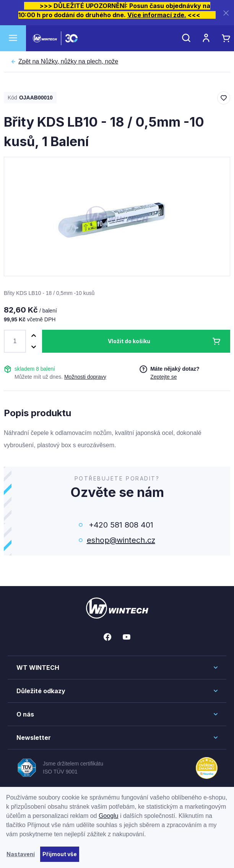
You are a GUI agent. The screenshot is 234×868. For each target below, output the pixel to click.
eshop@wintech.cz (121, 540)
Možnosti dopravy (85, 377)
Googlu (109, 816)
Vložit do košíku (129, 341)
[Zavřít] (226, 13)
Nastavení (21, 854)
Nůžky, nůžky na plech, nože (68, 62)
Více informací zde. (157, 15)
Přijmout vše (60, 854)
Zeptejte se (163, 377)
